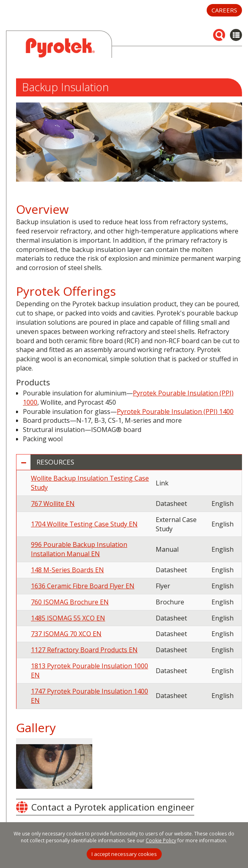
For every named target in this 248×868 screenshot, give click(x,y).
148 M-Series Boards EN (67, 570)
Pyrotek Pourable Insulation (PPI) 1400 (175, 411)
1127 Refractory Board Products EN (84, 650)
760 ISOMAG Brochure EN (70, 602)
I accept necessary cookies (124, 854)
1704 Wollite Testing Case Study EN (84, 524)
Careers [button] (224, 10)
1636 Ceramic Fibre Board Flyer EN (83, 586)
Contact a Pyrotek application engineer (113, 807)
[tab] (129, 462)
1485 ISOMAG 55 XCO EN (68, 618)
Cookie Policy (161, 840)
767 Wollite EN (53, 504)
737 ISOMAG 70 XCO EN (66, 634)
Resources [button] (55, 462)
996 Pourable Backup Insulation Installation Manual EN (79, 549)
